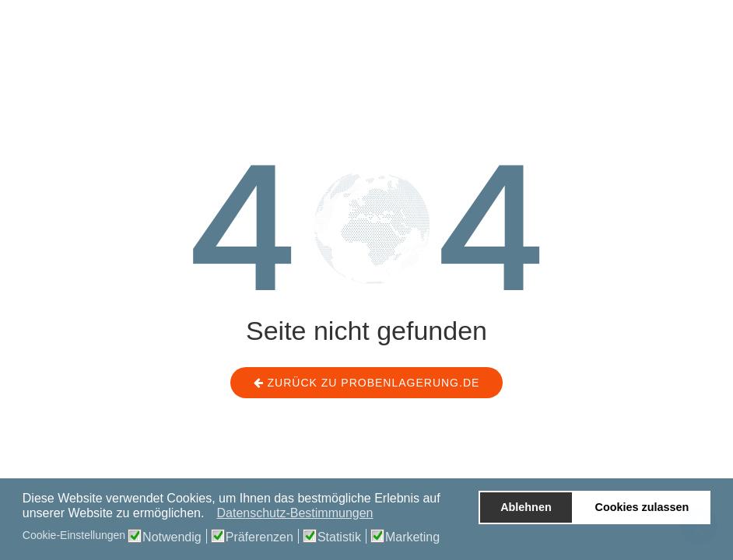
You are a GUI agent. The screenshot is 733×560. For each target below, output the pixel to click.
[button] (209, 515)
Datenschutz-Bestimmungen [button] (295, 513)
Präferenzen (260, 537)
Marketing (412, 537)
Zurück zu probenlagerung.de (367, 383)
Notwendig (172, 537)
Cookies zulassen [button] (642, 507)
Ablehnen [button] (526, 507)
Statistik (339, 537)
